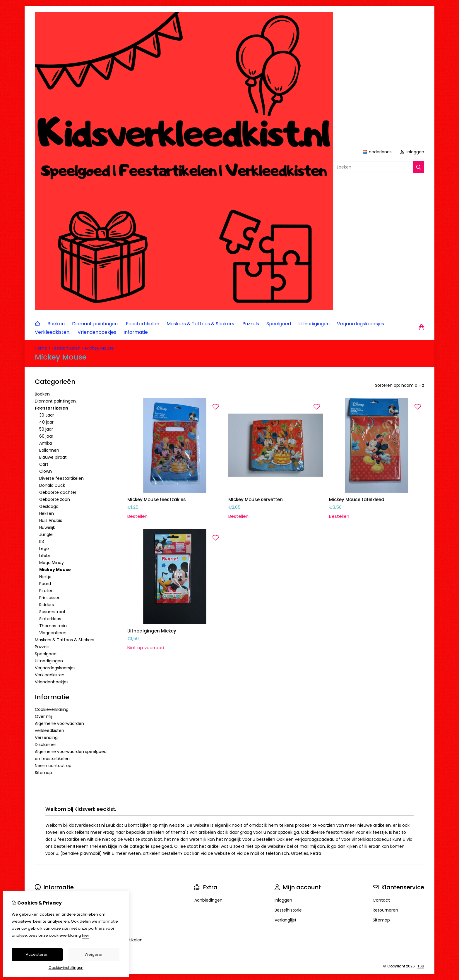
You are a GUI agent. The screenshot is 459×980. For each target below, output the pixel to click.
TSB (421, 966)
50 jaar (46, 429)
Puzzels (251, 324)
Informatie (136, 332)
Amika (46, 443)
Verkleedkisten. (53, 332)
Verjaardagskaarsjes (360, 324)
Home (41, 348)
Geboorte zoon (55, 499)
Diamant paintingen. (95, 324)
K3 (42, 541)
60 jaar (46, 436)
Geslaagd (49, 506)
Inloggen (283, 900)
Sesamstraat (52, 612)
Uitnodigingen (314, 324)
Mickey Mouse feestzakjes (157, 500)
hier (86, 935)
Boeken (56, 324)
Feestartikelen (143, 324)
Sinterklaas (50, 619)
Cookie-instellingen (66, 968)
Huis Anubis (51, 520)
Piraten (46, 591)
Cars (44, 464)
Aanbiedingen (208, 900)
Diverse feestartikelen (61, 478)
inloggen (412, 152)
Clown (46, 471)
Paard (45, 584)
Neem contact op (53, 766)
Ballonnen (49, 450)
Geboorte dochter (58, 492)
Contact (381, 900)
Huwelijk (47, 527)
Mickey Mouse (100, 348)
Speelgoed (279, 324)
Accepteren (37, 954)
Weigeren (94, 954)
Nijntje (45, 577)
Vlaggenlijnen (53, 633)
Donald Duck (52, 485)
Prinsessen (50, 598)
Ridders (47, 605)
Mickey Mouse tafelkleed (357, 500)
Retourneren (385, 910)
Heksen (47, 513)
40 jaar (46, 422)
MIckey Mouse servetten (256, 500)
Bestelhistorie (288, 910)
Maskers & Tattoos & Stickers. (201, 324)
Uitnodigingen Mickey (152, 631)
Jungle (46, 534)
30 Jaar (47, 415)
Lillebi (44, 556)
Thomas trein (53, 626)
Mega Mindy (52, 563)
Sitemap (43, 773)
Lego (44, 549)
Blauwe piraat (53, 457)
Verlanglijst (286, 920)
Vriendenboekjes (97, 332)
